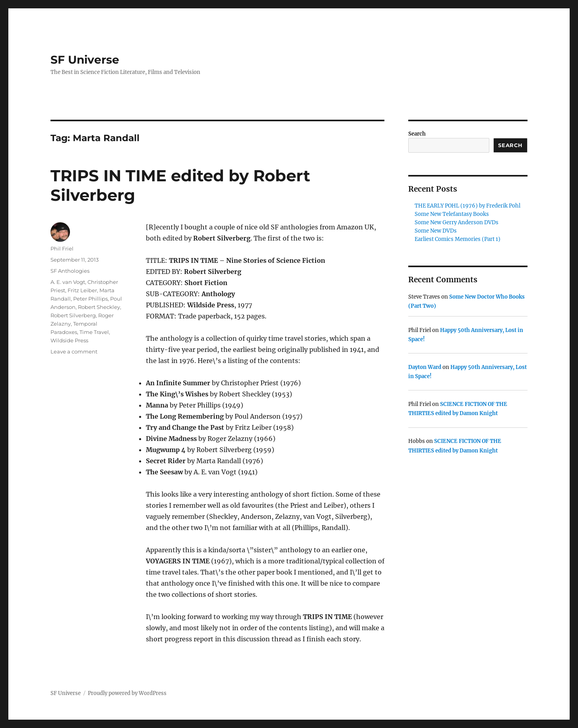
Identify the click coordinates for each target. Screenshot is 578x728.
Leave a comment (74, 351)
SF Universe (85, 60)
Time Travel (94, 332)
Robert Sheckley (99, 307)
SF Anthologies (70, 271)
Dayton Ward (425, 367)
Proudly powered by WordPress (127, 693)
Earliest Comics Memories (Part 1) (458, 239)
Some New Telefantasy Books (452, 214)
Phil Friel (62, 248)
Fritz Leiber (82, 290)
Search (417, 134)
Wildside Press (69, 340)
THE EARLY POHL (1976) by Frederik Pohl (467, 206)
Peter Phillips (90, 299)
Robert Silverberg (73, 315)
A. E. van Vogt (68, 282)
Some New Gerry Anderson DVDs (457, 222)
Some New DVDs (436, 231)
